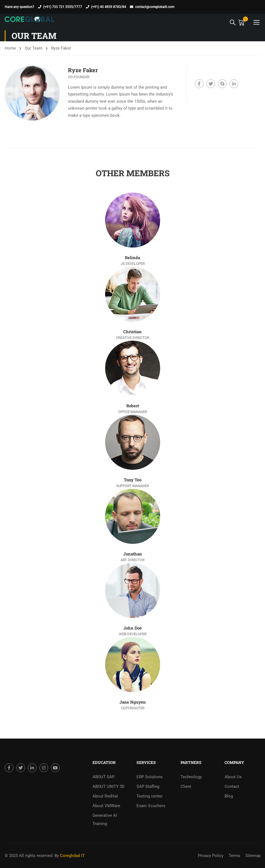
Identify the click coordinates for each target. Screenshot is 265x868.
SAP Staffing (148, 786)
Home (10, 48)
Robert (133, 406)
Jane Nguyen (133, 702)
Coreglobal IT (72, 856)
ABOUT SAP (103, 777)
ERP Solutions (150, 777)
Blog (229, 796)
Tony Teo (133, 480)
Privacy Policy (211, 856)
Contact (232, 786)
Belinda (132, 257)
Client (186, 786)
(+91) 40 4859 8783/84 (109, 7)
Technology (191, 777)
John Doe (132, 628)
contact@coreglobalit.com (155, 7)
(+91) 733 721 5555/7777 (63, 7)
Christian (132, 332)
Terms (234, 856)
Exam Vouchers (151, 806)
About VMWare (106, 806)
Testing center (150, 796)
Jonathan (133, 554)
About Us (233, 777)
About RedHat (105, 796)
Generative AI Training (105, 820)
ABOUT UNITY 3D (109, 786)
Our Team (34, 48)
